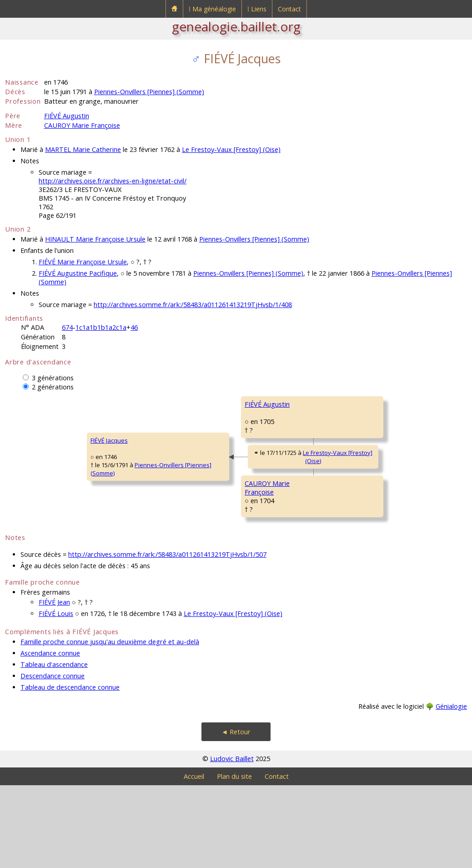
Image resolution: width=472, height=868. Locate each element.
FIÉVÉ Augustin (67, 116)
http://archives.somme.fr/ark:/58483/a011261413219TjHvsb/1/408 (193, 305)
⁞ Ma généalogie (212, 9)
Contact (289, 9)
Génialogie (451, 789)
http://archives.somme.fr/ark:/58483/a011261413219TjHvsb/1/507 (167, 637)
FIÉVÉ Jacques (30, 482)
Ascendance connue (50, 736)
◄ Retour (236, 815)
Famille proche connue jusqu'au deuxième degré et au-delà (110, 724)
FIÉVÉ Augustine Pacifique (78, 273)
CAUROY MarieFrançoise (187, 545)
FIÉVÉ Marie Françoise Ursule (83, 262)
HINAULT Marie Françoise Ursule (95, 239)
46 (134, 327)
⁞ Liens (257, 9)
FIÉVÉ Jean (54, 685)
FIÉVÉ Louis (56, 696)
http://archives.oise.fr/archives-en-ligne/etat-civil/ (113, 181)
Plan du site (234, 859)
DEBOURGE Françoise (352, 568)
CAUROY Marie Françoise (82, 125)
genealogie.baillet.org (236, 26)
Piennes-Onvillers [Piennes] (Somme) (149, 92)
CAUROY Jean (341, 513)
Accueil (194, 859)
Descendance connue (53, 759)
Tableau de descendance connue (70, 770)
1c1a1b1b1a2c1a (101, 327)
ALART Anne (339, 459)
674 (67, 327)
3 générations (53, 378)
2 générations (53, 387)
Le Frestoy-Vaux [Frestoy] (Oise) (231, 149)
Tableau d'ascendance (54, 747)
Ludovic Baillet (232, 841)
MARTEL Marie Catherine (83, 149)
